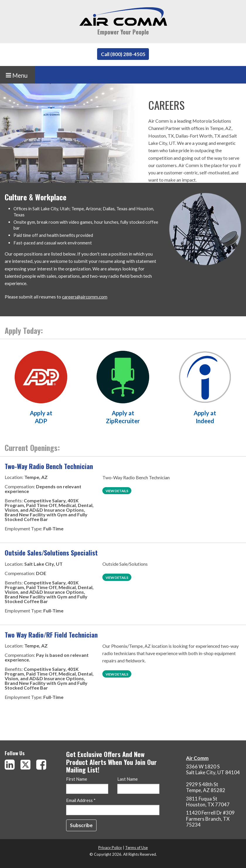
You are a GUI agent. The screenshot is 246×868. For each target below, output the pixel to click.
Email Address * (81, 801)
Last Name (128, 779)
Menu (17, 75)
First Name (77, 779)
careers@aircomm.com (85, 297)
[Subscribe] (81, 825)
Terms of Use (136, 848)
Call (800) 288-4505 (123, 54)
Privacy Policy (110, 848)
